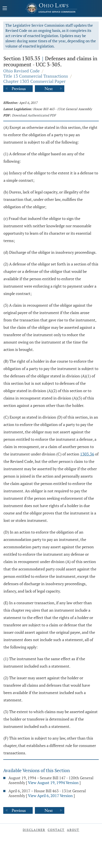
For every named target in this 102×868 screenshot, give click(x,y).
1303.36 (87, 454)
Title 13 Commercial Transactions (36, 76)
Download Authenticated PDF (34, 115)
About (73, 830)
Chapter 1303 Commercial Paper (34, 81)
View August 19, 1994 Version (53, 783)
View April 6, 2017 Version (50, 796)
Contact (56, 830)
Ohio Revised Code (21, 71)
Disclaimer (34, 830)
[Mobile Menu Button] (5, 9)
